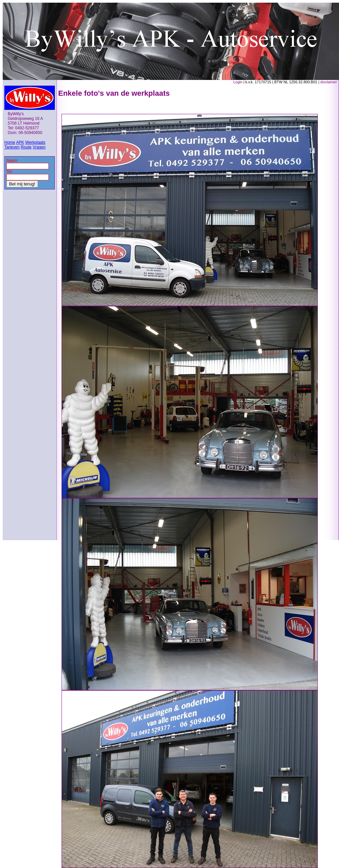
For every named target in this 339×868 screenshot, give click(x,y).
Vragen (39, 147)
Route (26, 147)
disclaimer (329, 82)
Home (10, 142)
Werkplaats (35, 142)
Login (238, 82)
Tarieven (12, 147)
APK (20, 142)
